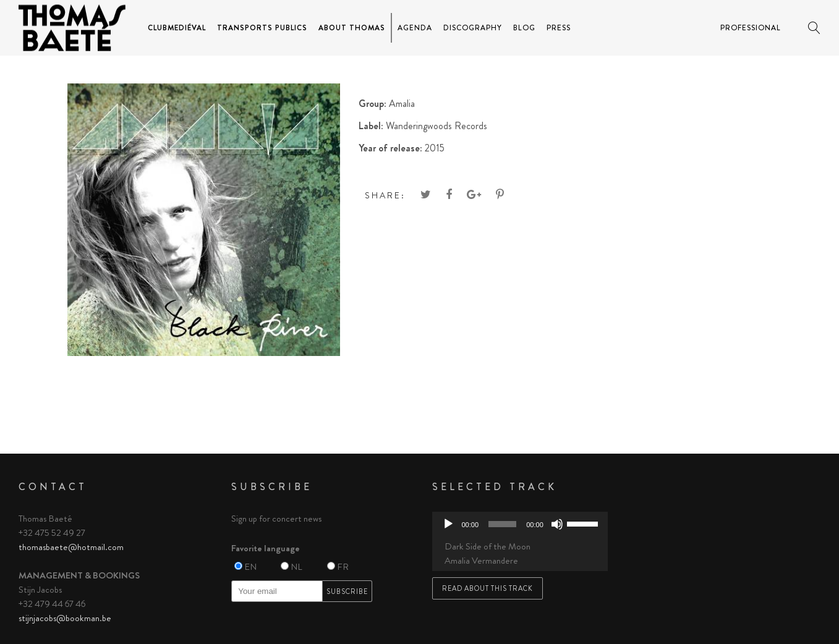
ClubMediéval (177, 28)
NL (296, 567)
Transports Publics (262, 28)
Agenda (415, 28)
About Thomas (352, 28)
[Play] (448, 524)
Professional (751, 28)
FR (343, 567)
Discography (473, 28)
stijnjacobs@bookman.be (65, 618)
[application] (520, 524)
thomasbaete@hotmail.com (71, 547)
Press (559, 28)
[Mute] (557, 524)
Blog (524, 28)
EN (250, 567)
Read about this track (488, 588)
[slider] (502, 524)
